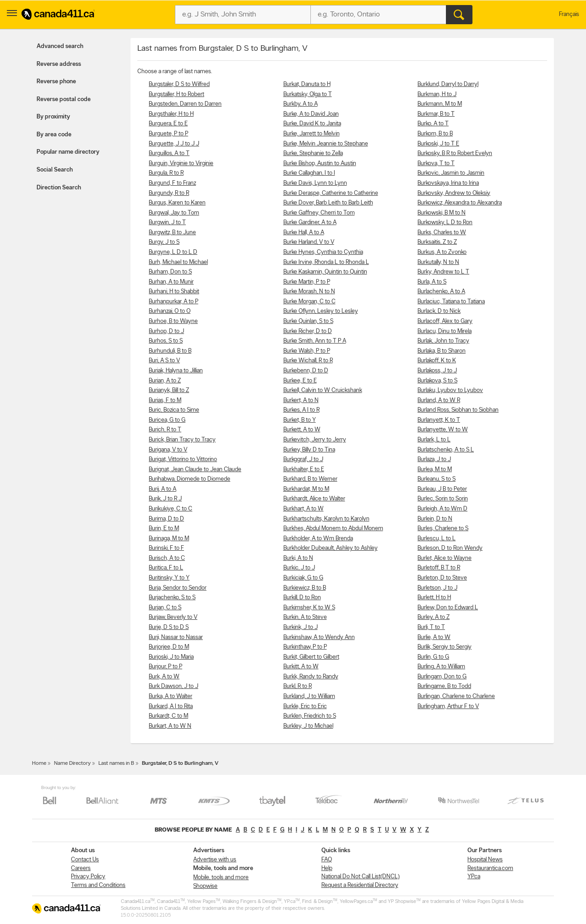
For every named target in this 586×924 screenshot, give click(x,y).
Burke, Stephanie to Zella (313, 153)
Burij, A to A (163, 489)
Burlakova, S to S (437, 381)
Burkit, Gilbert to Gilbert (311, 657)
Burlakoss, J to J (437, 371)
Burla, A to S (432, 282)
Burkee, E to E (300, 381)
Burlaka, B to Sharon (442, 351)
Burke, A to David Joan (311, 114)
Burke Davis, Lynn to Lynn (315, 183)
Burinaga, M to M (169, 539)
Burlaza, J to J (434, 459)
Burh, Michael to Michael (178, 262)
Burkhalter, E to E (304, 470)
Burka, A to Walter (171, 696)
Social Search (55, 170)
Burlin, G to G (433, 657)
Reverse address (59, 64)
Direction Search (59, 188)
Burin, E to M (164, 529)
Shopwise (205, 886)
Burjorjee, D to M (169, 647)
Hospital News (485, 860)
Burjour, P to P (165, 667)
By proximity (53, 117)
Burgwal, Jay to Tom (174, 213)
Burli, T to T (431, 627)
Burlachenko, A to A (441, 292)
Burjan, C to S (165, 608)
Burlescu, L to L (437, 539)
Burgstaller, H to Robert (176, 94)
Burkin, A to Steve (305, 617)
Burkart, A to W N (170, 726)
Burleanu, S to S (437, 479)
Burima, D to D (166, 519)
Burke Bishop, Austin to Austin (320, 164)
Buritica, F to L (166, 568)
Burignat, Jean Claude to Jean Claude (195, 470)
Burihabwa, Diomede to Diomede (190, 479)
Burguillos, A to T (169, 153)
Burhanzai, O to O (170, 311)
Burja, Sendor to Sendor (178, 588)
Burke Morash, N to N (309, 292)
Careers (81, 868)
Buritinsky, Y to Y (169, 578)
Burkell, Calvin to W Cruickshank (323, 390)
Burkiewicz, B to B (305, 588)
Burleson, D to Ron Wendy (450, 548)
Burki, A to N (298, 558)
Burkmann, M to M (440, 104)
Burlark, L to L (434, 440)
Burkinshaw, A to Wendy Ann (319, 637)
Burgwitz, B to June (172, 233)
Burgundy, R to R (169, 193)
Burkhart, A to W (304, 509)
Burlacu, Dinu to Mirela (445, 331)
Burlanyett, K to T (439, 420)
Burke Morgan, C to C (309, 302)
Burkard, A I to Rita (171, 706)
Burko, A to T (433, 124)
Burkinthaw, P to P (305, 647)
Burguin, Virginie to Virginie (181, 164)
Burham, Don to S (170, 272)
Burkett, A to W (302, 430)
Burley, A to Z (434, 617)
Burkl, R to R (298, 686)
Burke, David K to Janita (312, 124)
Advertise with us (215, 860)
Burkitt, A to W (301, 667)
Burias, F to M (165, 400)
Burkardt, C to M (168, 716)
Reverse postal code (64, 99)
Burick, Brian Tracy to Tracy (182, 440)
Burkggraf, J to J (303, 459)
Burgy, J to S (164, 242)
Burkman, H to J (437, 94)
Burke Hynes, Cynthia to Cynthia (323, 252)
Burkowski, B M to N (442, 213)
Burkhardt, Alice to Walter (314, 499)
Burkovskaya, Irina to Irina (448, 183)
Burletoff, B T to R (439, 568)
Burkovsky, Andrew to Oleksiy (454, 193)
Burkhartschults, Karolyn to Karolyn (326, 519)
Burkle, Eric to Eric (305, 706)
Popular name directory (68, 152)
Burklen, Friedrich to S (310, 716)
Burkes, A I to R (301, 410)
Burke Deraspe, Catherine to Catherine (331, 193)
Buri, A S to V (164, 361)
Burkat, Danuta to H (307, 84)
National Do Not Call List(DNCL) (361, 877)
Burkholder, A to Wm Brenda (318, 539)
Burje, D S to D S (169, 627)
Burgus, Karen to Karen (177, 203)
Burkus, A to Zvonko (442, 252)
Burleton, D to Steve (442, 578)
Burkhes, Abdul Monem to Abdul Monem (333, 529)
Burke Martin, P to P (307, 282)
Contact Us (85, 860)
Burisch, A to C (167, 558)
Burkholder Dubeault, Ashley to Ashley (331, 548)
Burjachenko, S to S (172, 598)
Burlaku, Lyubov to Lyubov (450, 390)
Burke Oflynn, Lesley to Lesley (321, 311)
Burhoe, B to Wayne (173, 321)
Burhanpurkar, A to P (174, 302)
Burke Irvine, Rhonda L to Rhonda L (326, 262)
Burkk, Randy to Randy (311, 677)
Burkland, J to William (309, 696)
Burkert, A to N (301, 400)
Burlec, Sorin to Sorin (443, 499)
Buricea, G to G (167, 420)
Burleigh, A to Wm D (442, 509)
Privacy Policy (88, 877)
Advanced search (60, 46)
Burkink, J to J (301, 627)
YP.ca (474, 877)
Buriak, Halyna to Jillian (176, 371)
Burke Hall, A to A (304, 233)
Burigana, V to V (168, 450)
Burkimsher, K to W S (309, 608)
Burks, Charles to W (442, 233)
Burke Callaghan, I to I (309, 173)
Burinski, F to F (166, 548)
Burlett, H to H (434, 598)
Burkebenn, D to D (306, 371)
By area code (54, 135)
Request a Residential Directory (360, 885)
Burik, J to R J (165, 499)
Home (39, 763)
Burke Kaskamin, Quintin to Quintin (325, 272)
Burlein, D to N (435, 519)
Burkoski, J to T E (438, 144)
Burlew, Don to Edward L (448, 608)
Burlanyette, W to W (443, 430)
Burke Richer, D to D (308, 331)
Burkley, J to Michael (308, 726)
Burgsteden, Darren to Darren (185, 104)
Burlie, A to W (434, 637)
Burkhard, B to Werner (310, 479)
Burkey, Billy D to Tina (309, 450)
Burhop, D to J (166, 331)
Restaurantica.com (490, 868)
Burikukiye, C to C (171, 509)
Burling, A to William (441, 667)
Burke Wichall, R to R (308, 361)
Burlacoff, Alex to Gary (445, 321)
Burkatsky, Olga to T (308, 94)
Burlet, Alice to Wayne (445, 558)
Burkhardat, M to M (306, 489)
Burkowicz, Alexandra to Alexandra (460, 203)
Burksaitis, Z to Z (437, 242)
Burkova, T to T (436, 164)
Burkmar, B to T (436, 114)
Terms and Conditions (98, 885)
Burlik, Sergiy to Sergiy (445, 647)
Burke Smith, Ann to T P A (315, 341)
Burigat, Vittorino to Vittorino (183, 459)
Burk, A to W (164, 677)
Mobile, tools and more (221, 878)
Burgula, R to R (166, 173)
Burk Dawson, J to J (174, 686)
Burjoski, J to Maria (171, 657)
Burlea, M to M (435, 470)
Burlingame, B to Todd (444, 686)
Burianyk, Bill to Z (169, 390)
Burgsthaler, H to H (171, 114)
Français (569, 14)
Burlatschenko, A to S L (446, 450)
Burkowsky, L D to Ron (445, 223)
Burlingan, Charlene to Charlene (456, 696)
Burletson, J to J (437, 588)
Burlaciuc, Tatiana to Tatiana (451, 302)
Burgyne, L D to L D (173, 252)
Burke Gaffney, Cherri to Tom (319, 213)
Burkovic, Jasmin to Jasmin (451, 173)
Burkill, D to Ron (302, 598)
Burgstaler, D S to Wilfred (179, 84)
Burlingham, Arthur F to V (448, 706)
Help (327, 868)
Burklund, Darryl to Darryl (448, 84)
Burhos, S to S (166, 341)
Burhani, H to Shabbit (174, 292)
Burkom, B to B (435, 134)
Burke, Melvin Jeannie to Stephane (326, 144)
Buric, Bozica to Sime (174, 410)
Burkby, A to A (301, 104)
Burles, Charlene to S (443, 529)
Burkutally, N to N (438, 262)
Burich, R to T (165, 430)
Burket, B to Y (300, 420)
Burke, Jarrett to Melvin (312, 134)
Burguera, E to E (168, 124)
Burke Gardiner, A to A (310, 223)
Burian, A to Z (165, 381)
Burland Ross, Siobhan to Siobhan (458, 410)
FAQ (327, 860)
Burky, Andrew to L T (443, 272)
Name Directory (72, 763)
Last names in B (116, 763)
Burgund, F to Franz (172, 183)
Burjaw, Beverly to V (173, 617)
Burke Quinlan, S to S (308, 321)
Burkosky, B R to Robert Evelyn (455, 153)
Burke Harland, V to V (309, 242)
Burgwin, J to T (167, 223)
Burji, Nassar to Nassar (176, 637)
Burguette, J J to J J (174, 144)
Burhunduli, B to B (170, 351)
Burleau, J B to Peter (442, 489)
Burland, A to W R (439, 400)
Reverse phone (56, 82)
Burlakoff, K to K (437, 361)
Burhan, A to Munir (171, 282)
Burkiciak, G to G (303, 578)
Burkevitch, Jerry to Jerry (315, 440)
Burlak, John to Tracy (443, 341)
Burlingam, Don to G (442, 677)
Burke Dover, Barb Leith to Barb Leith (328, 203)
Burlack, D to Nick (439, 311)
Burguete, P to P (168, 134)
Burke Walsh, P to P (307, 351)
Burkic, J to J (299, 568)
